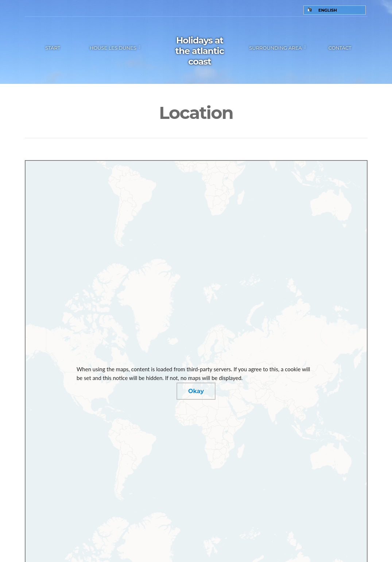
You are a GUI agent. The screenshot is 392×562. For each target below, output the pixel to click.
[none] (335, 10)
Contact (340, 48)
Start (53, 48)
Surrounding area (275, 48)
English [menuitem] (328, 10)
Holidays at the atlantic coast (200, 51)
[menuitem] (335, 10)
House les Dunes (113, 48)
